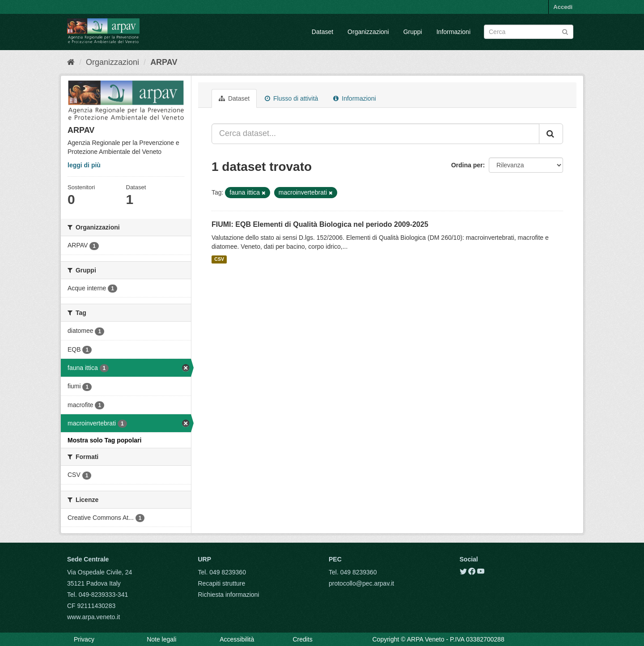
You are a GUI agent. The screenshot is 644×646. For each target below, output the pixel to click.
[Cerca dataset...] (375, 134)
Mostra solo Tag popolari (104, 440)
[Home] (71, 62)
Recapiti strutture (222, 583)
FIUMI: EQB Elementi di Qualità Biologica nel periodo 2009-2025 (320, 224)
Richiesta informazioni (229, 595)
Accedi (563, 7)
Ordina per (467, 165)
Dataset (322, 32)
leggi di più (84, 165)
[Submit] (565, 31)
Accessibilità (237, 639)
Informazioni (453, 32)
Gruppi (413, 32)
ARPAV (164, 62)
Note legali (161, 639)
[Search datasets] (529, 32)
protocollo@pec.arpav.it (361, 583)
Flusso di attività (291, 98)
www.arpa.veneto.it (93, 617)
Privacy (84, 639)
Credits (302, 639)
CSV (219, 259)
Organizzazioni (368, 32)
